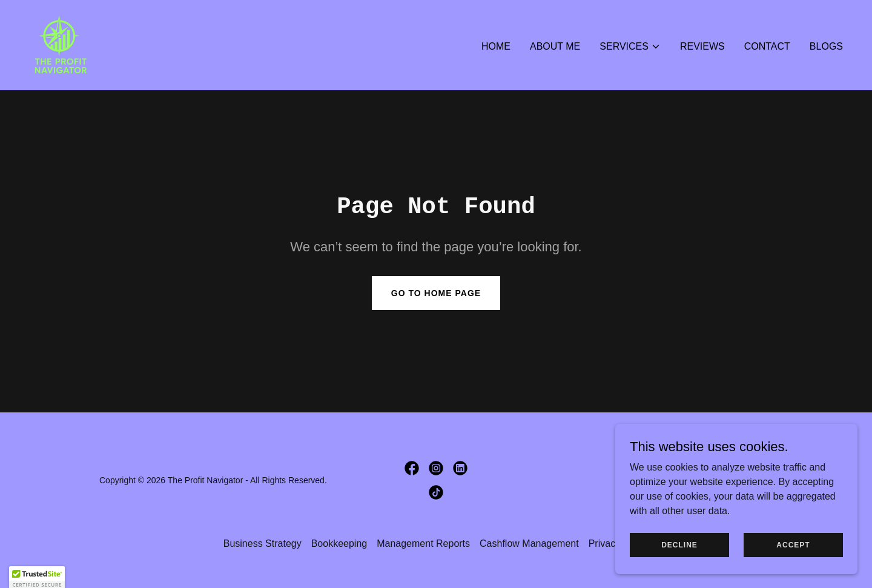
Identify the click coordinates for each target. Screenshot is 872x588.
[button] (630, 47)
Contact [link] (767, 46)
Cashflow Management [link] (529, 543)
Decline (679, 544)
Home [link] (496, 46)
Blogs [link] (826, 46)
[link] (60, 45)
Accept (793, 544)
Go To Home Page (436, 293)
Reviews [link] (702, 46)
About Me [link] (555, 46)
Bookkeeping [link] (339, 543)
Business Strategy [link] (263, 543)
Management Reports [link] (423, 543)
